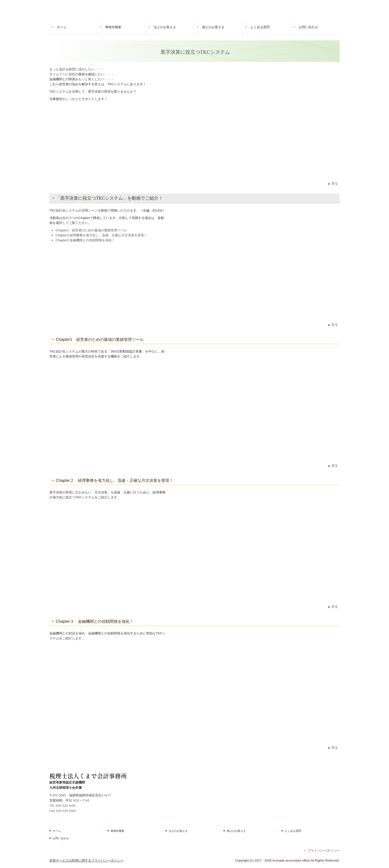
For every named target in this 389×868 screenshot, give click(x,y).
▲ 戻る (332, 183)
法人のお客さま (165, 27)
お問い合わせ (308, 27)
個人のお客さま (213, 27)
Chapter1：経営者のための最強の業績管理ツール (91, 230)
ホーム (62, 27)
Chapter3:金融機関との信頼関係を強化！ (85, 240)
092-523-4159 (66, 806)
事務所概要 (113, 27)
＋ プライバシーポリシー (321, 851)
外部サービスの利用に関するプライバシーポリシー (86, 860)
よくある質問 (260, 27)
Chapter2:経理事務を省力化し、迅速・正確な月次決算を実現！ (101, 235)
